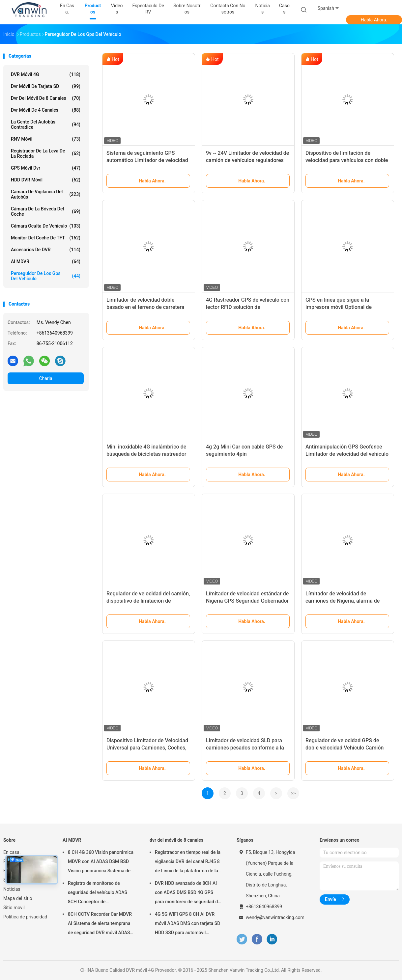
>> (293, 793)
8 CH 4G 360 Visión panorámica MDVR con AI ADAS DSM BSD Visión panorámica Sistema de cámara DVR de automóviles (101, 862)
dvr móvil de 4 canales (46, 110)
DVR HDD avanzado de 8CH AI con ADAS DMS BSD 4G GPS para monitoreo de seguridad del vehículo (188, 893)
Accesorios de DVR (46, 250)
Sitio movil (14, 908)
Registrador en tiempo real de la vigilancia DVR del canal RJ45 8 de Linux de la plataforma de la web (188, 862)
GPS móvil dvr (46, 168)
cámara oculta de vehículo (46, 226)
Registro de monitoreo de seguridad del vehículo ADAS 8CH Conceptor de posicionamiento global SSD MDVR (98, 893)
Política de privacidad (25, 917)
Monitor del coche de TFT (46, 238)
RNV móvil (46, 139)
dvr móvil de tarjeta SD (46, 86)
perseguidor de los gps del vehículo (46, 276)
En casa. (12, 852)
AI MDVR (46, 261)
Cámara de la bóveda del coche (46, 211)
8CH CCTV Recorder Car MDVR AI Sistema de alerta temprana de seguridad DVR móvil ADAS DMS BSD (100, 924)
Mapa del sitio (18, 898)
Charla (45, 378)
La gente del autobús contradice (46, 124)
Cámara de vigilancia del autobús (46, 194)
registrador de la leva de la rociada (46, 153)
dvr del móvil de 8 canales (46, 98)
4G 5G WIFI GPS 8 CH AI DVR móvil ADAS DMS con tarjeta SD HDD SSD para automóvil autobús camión (187, 924)
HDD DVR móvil (46, 180)
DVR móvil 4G (46, 74)
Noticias (12, 889)
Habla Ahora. (374, 20)
